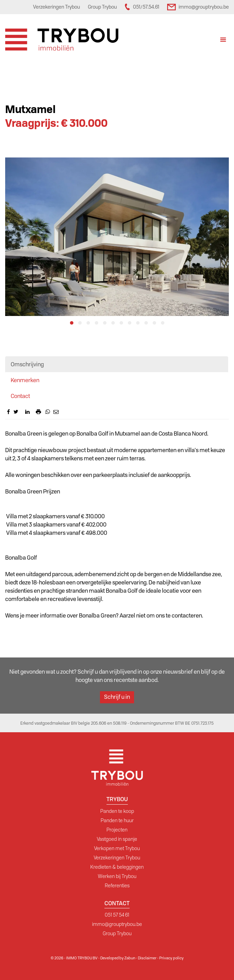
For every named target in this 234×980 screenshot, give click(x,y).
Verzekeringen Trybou (117, 858)
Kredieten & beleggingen (117, 867)
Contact (20, 396)
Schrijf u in (117, 697)
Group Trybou (117, 933)
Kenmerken (25, 380)
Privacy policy (171, 958)
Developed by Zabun (118, 958)
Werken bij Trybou (117, 876)
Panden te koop (117, 811)
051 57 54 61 (117, 915)
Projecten (117, 830)
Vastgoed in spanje (117, 839)
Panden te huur (117, 820)
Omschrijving (27, 364)
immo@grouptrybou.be (117, 924)
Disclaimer (147, 958)
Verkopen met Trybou (117, 848)
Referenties (117, 886)
